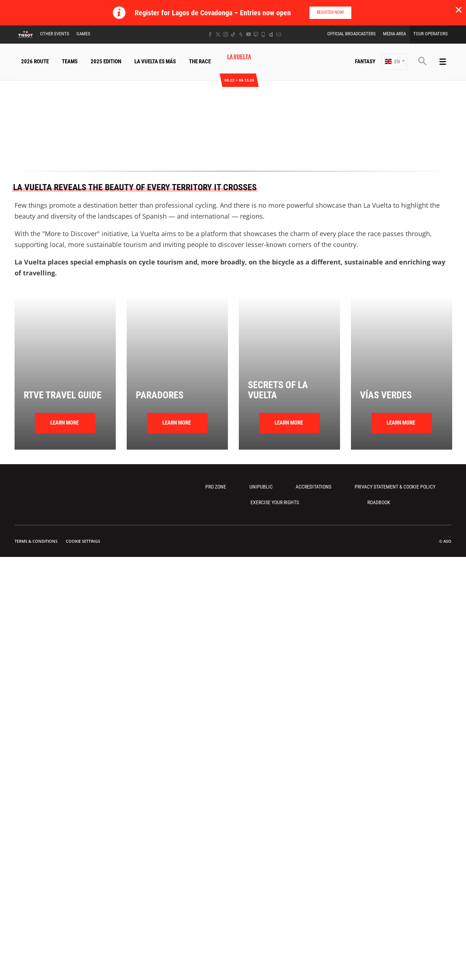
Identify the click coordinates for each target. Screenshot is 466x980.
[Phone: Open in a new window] (263, 34)
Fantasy (365, 61)
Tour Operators (431, 34)
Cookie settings (83, 541)
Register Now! (330, 12)
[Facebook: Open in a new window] (210, 34)
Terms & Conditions (36, 541)
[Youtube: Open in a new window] (248, 34)
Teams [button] (70, 61)
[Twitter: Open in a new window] (218, 34)
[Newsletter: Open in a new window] (279, 34)
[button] (395, 62)
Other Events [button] (55, 34)
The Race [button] (200, 61)
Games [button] (83, 34)
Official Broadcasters (352, 34)
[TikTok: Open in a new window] (233, 34)
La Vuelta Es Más (155, 61)
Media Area (394, 34)
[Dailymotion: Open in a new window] (271, 34)
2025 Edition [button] (106, 61)
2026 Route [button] (35, 61)
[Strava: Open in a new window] (241, 34)
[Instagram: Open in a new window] (226, 34)
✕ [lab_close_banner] (459, 9)
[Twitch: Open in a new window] (256, 34)
